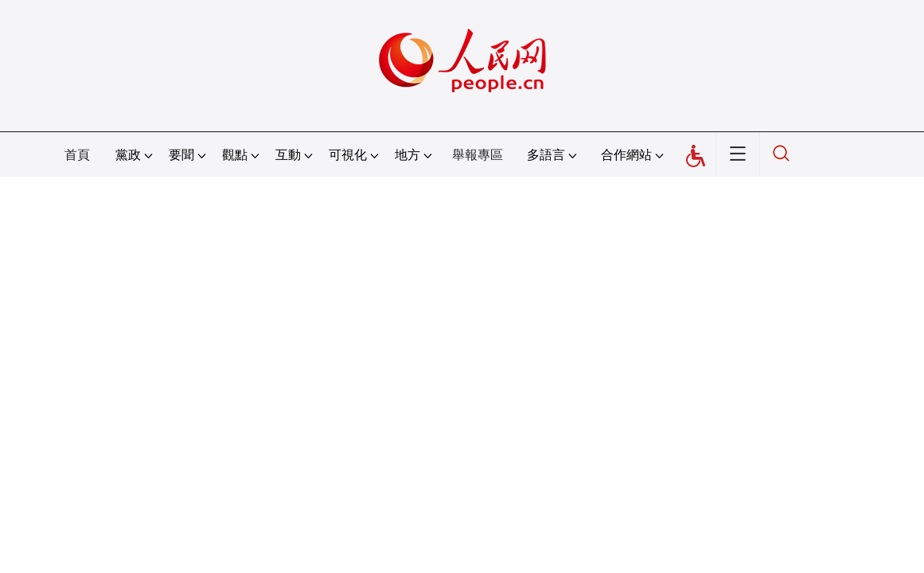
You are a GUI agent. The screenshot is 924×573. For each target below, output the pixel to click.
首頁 (77, 155)
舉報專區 (478, 155)
